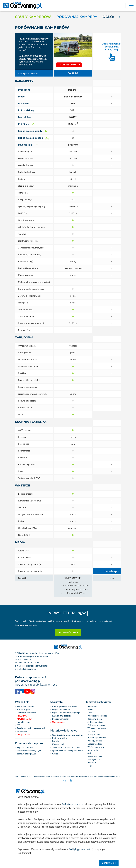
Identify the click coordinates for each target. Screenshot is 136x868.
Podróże (91, 731)
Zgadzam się (109, 863)
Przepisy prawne (95, 741)
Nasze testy (93, 750)
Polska (90, 709)
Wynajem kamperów (97, 728)
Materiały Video (59, 738)
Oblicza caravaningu (96, 725)
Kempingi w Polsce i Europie (65, 706)
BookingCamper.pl (60, 719)
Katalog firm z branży (62, 716)
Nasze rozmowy (95, 756)
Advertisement (25, 719)
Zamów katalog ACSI (26, 754)
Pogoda (56, 741)
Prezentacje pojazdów (97, 738)
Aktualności (93, 706)
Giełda (55, 754)
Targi (90, 766)
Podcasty (92, 763)
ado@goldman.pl (29, 669)
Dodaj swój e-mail (68, 632)
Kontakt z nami (24, 722)
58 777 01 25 (25, 660)
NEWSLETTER (62, 613)
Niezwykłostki (94, 759)
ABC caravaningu (95, 722)
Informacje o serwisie (26, 713)
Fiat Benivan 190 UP (69, 65)
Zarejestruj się (23, 709)
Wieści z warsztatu (96, 747)
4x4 (89, 753)
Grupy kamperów (33, 17)
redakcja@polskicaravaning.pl (35, 666)
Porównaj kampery (77, 17)
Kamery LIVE (58, 744)
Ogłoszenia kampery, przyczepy (66, 713)
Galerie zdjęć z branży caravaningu (68, 735)
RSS (19, 725)
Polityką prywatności (80, 849)
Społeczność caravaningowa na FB (67, 751)
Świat (90, 713)
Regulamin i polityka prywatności (32, 728)
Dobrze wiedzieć (95, 744)
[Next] (119, 17)
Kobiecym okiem (95, 719)
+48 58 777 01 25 (31, 663)
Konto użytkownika (25, 706)
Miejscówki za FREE (61, 709)
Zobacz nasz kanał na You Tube (66, 747)
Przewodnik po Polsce (97, 716)
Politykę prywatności (73, 804)
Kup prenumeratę (25, 747)
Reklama (22, 716)
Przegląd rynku (94, 734)
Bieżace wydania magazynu (29, 751)
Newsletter (22, 731)
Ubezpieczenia (23, 734)
